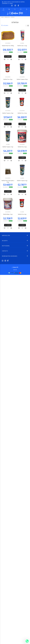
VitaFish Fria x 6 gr (15, 592)
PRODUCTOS (7, 17)
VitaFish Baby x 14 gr (15, 543)
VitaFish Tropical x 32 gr (15, 205)
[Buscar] (15, 9)
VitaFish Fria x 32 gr (15, 157)
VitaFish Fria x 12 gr (15, 399)
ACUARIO (15, 106)
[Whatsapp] (12, 6)
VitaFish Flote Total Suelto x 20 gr (15, 447)
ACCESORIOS (15, 58)
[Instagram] (15, 6)
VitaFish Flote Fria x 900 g (15, 60)
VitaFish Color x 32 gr (15, 109)
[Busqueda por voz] (9, 9)
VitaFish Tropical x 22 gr (15, 254)
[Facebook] (18, 6)
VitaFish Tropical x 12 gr (15, 350)
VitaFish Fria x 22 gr (15, 302)
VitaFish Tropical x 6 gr (15, 495)
